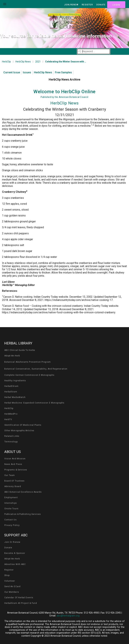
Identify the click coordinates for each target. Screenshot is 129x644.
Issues (27, 72)
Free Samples (63, 72)
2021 (38, 62)
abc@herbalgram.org (68, 616)
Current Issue (12, 72)
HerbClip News (23, 62)
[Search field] (94, 51)
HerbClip (6, 62)
